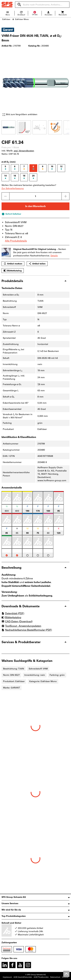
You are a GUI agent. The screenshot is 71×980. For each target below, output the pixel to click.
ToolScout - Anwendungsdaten (21, 626)
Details (54, 256)
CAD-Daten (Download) (17, 622)
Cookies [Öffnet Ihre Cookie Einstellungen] (65, 977)
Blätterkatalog (13, 271)
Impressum (7, 977)
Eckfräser (6, 19)
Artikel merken (13, 264)
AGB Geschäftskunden (23, 977)
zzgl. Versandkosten (24, 151)
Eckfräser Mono (22, 19)
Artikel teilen (37, 264)
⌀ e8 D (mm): (9, 162)
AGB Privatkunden (41, 977)
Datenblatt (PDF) (13, 613)
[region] (35, 127)
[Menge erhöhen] (66, 196)
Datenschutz (55, 977)
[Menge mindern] (5, 196)
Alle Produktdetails (16, 241)
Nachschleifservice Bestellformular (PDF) (27, 630)
